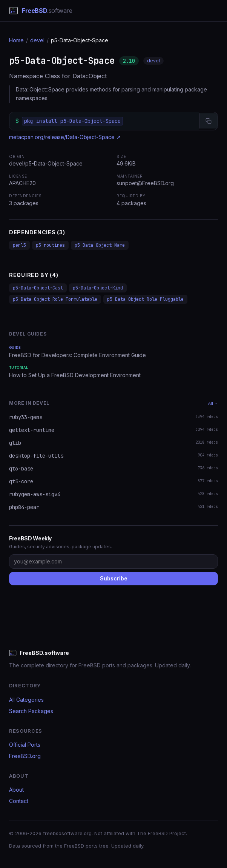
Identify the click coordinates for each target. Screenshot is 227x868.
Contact (19, 801)
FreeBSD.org (25, 756)
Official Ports (25, 745)
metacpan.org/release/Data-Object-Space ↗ (65, 137)
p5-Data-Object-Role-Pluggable (145, 299)
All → (213, 403)
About (16, 790)
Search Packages (31, 711)
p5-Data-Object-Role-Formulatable (55, 299)
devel (37, 40)
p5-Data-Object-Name (100, 245)
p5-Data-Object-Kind (98, 288)
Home (16, 40)
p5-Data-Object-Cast (38, 288)
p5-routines (50, 245)
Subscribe (114, 578)
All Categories (26, 700)
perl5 (19, 245)
